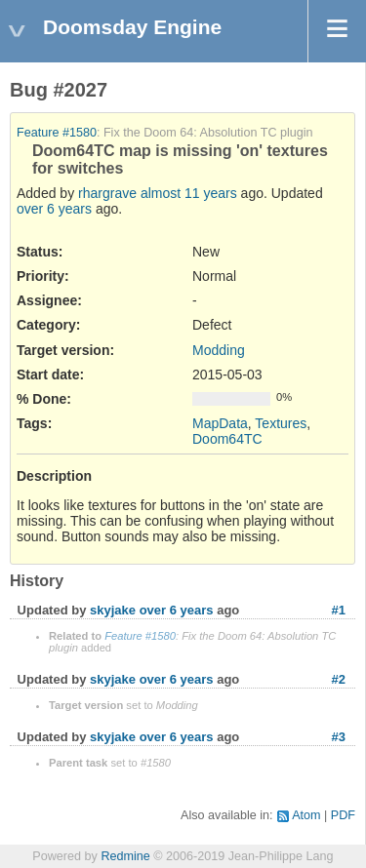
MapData (220, 423)
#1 (339, 610)
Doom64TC (227, 439)
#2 (339, 679)
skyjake (113, 610)
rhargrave (107, 193)
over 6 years (54, 209)
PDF (343, 815)
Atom (306, 815)
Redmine (125, 856)
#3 (339, 737)
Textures (281, 423)
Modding (219, 350)
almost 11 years (189, 193)
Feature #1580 (57, 133)
